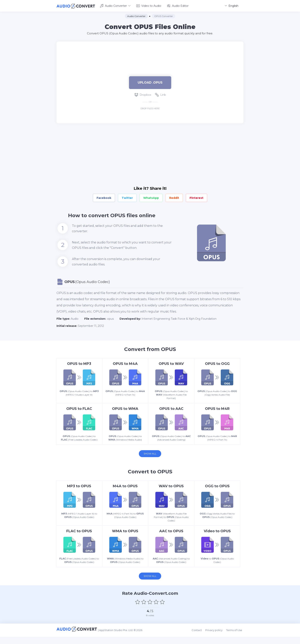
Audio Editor (178, 5)
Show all (150, 458)
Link (160, 94)
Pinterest (196, 197)
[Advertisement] (150, 53)
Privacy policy (216, 639)
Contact (199, 639)
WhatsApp (151, 197)
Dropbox (143, 94)
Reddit (174, 197)
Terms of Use (236, 639)
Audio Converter (115, 5)
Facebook (104, 197)
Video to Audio (149, 5)
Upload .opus (150, 82)
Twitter (127, 197)
